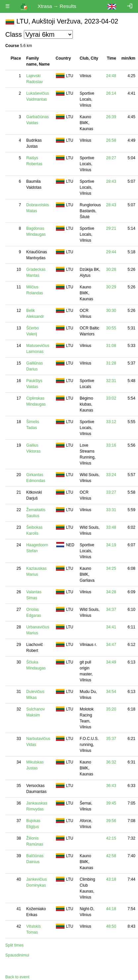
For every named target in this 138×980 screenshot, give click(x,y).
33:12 (111, 422)
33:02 (111, 398)
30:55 (111, 328)
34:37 (111, 610)
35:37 (111, 739)
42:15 (111, 838)
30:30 (111, 311)
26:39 (111, 117)
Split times (14, 945)
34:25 (111, 568)
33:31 (111, 510)
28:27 (111, 158)
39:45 (111, 803)
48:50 (111, 926)
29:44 (111, 252)
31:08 (111, 346)
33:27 (111, 492)
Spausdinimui (17, 955)
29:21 (111, 228)
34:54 (111, 692)
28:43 (111, 181)
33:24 (111, 475)
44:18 (111, 909)
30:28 (111, 269)
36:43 (111, 786)
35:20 (111, 709)
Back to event (17, 977)
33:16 (111, 445)
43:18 (111, 879)
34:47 (111, 645)
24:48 (111, 76)
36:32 (111, 762)
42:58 (111, 856)
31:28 (111, 363)
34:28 (111, 592)
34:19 (111, 545)
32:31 (111, 381)
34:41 (111, 627)
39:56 (111, 821)
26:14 (111, 93)
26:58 (111, 140)
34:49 (111, 662)
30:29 (111, 287)
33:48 (111, 527)
